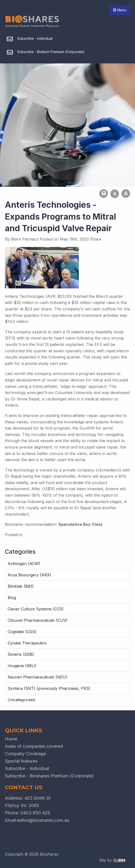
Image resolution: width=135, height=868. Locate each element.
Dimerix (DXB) (21, 654)
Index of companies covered (34, 746)
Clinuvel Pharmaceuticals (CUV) (38, 620)
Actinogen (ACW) (24, 564)
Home (11, 739)
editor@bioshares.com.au (43, 820)
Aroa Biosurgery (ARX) (29, 575)
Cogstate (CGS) (22, 632)
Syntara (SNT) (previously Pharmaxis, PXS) (49, 688)
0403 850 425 (35, 813)
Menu (120, 10)
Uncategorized (21, 700)
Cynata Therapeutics (27, 643)
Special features (21, 761)
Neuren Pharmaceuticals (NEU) (37, 677)
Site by (112, 860)
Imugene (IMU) (22, 666)
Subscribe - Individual (27, 768)
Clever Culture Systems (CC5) (36, 609)
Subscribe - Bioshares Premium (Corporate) (49, 776)
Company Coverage (25, 754)
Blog (12, 598)
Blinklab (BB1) (21, 586)
